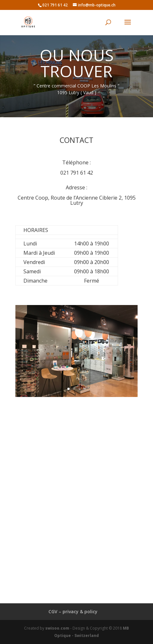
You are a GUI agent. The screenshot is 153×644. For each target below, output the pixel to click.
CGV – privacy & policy (73, 611)
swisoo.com (57, 628)
